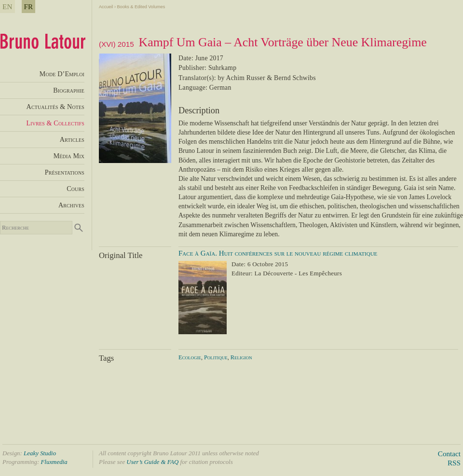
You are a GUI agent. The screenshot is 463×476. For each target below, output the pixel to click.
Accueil (106, 7)
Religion (241, 357)
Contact (449, 454)
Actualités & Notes (55, 107)
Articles (72, 139)
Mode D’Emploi (62, 74)
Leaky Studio (40, 453)
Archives (71, 205)
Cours (75, 189)
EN (7, 7)
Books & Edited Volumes (141, 7)
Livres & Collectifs (55, 123)
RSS (454, 463)
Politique (216, 357)
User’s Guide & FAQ (152, 462)
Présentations (65, 172)
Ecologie (190, 357)
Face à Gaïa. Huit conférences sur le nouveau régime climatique (278, 253)
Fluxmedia (54, 462)
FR (29, 7)
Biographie (69, 90)
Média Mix (69, 156)
